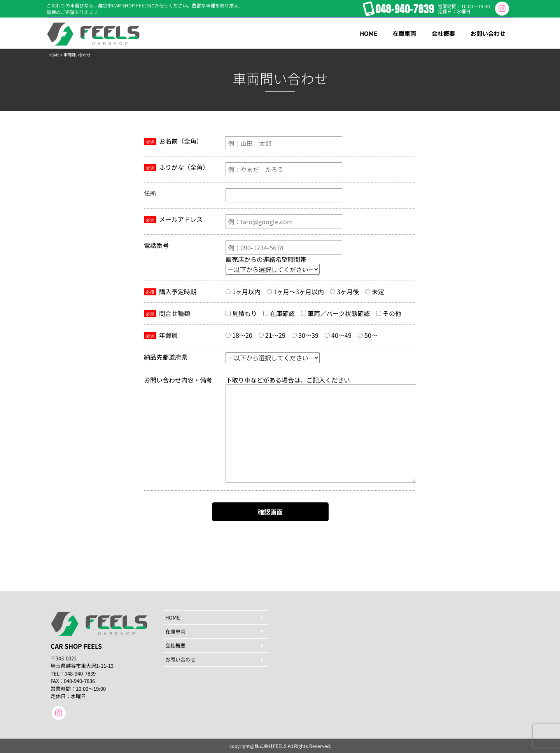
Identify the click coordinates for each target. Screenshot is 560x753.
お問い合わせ (180, 659)
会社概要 (175, 645)
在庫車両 (175, 631)
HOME (54, 55)
